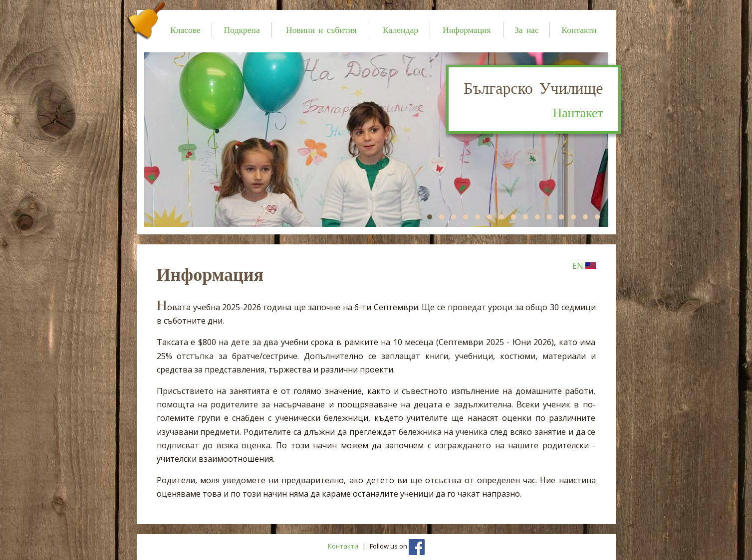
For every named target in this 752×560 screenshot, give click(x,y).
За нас (527, 30)
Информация (467, 30)
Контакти (579, 30)
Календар (400, 30)
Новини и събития (321, 30)
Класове (185, 30)
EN (584, 266)
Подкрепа (242, 30)
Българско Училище (533, 101)
